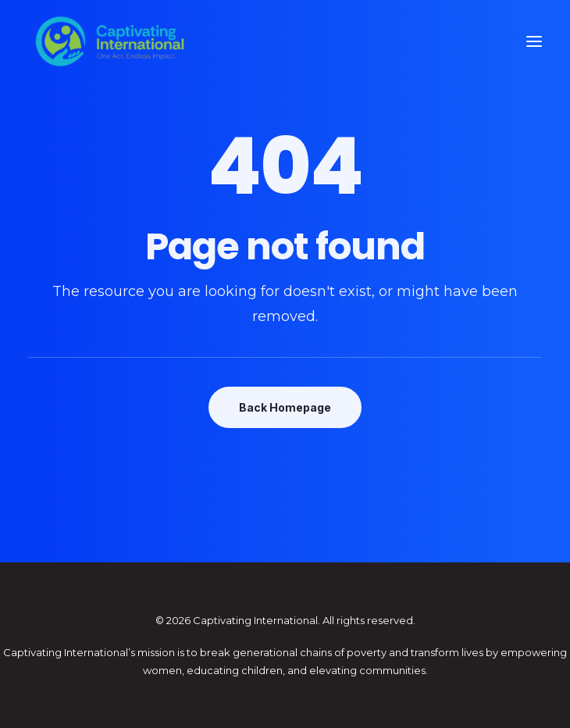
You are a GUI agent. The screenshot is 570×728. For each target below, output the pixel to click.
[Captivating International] (110, 41)
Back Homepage (285, 407)
